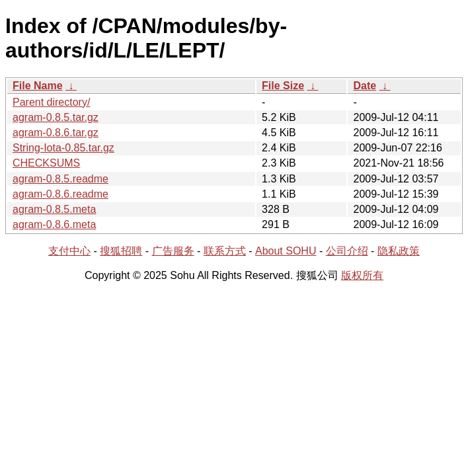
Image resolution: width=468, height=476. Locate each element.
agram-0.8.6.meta (54, 224)
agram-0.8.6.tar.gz (56, 133)
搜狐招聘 (121, 251)
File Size (283, 86)
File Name (38, 86)
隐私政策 (399, 251)
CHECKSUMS (46, 163)
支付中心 (69, 251)
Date (365, 86)
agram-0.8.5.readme (60, 179)
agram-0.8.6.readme (60, 194)
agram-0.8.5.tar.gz (56, 117)
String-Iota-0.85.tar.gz (63, 148)
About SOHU (286, 251)
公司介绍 (347, 251)
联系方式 (225, 251)
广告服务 (173, 251)
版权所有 (362, 275)
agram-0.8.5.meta (54, 209)
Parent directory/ (51, 102)
